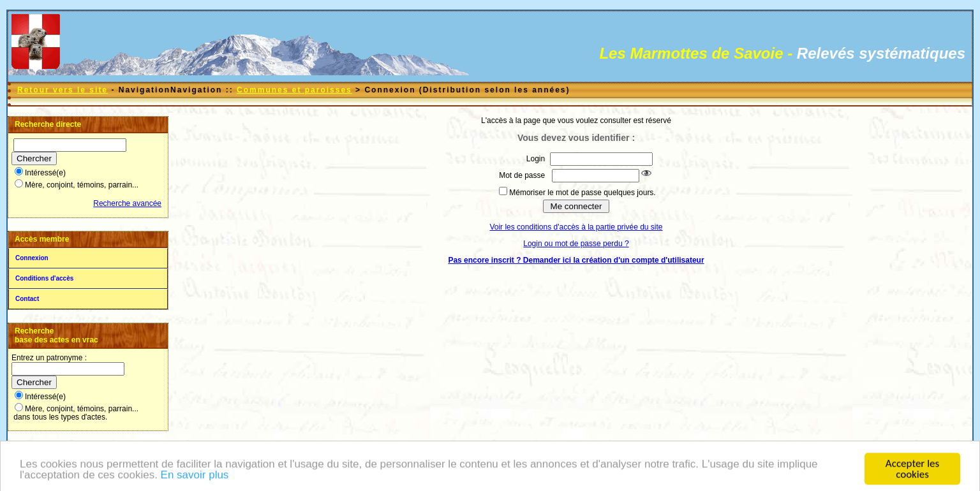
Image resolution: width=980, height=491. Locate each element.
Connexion (32, 258)
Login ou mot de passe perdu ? (576, 244)
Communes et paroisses (294, 90)
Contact (27, 299)
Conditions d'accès (44, 278)
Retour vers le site (63, 90)
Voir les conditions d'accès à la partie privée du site (576, 227)
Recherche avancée (127, 203)
